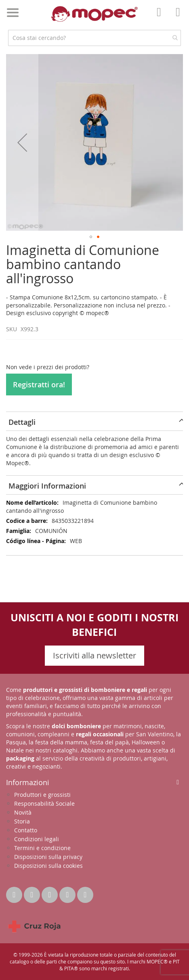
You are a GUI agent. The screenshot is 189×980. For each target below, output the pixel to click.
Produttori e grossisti (42, 795)
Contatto (26, 830)
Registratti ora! (39, 384)
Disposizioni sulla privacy (48, 857)
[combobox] (94, 38)
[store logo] (94, 14)
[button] (22, 142)
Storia (22, 821)
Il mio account (161, 18)
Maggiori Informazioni (47, 486)
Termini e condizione (42, 848)
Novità (23, 812)
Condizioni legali (37, 839)
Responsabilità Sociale (44, 803)
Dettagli (22, 422)
